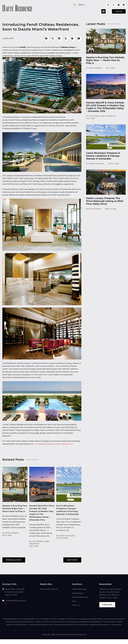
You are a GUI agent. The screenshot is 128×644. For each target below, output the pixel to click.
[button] (97, 12)
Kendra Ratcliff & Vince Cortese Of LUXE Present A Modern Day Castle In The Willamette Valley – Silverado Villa (42, 515)
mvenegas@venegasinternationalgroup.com (53, 445)
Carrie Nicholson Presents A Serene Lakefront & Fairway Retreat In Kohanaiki (103, 157)
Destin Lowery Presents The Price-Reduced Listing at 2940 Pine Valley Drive (105, 202)
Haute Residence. (63, 639)
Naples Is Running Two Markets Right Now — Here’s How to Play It (105, 61)
